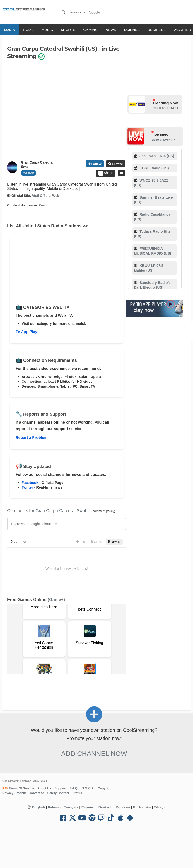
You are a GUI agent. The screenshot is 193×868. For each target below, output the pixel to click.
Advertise (37, 793)
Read (43, 205)
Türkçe (160, 807)
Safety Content (58, 793)
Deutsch (105, 807)
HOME (29, 30)
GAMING (91, 30)
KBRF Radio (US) (154, 168)
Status (77, 793)
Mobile (22, 793)
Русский (123, 807)
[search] (96, 12)
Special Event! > (163, 140)
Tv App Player (28, 332)
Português (142, 807)
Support (60, 788)
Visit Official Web (45, 196)
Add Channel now (94, 754)
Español (88, 807)
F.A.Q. (74, 788)
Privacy (8, 793)
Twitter (27, 487)
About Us (44, 788)
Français (71, 807)
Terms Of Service (21, 788)
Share (105, 173)
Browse (117, 164)
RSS (5, 788)
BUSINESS (158, 30)
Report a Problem (31, 438)
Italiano (54, 807)
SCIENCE (133, 30)
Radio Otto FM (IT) (166, 108)
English (39, 807)
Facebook (30, 483)
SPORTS (69, 30)
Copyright (105, 788)
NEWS (112, 30)
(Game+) (56, 600)
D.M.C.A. (88, 788)
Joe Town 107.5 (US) (156, 156)
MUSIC (48, 30)
